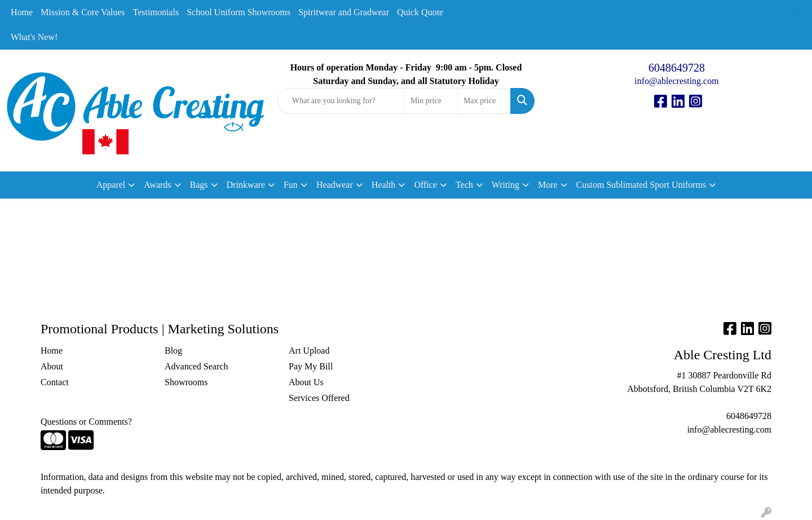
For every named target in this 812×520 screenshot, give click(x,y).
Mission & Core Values (83, 12)
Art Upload (309, 351)
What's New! (34, 37)
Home (22, 12)
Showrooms (186, 382)
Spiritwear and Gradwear (344, 12)
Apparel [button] (111, 185)
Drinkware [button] (246, 185)
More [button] (548, 185)
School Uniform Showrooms (239, 12)
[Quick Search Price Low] (431, 101)
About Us (306, 382)
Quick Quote (420, 12)
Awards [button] (157, 185)
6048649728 (677, 68)
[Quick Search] (341, 101)
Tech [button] (464, 185)
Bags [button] (199, 185)
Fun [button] (291, 185)
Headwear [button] (335, 185)
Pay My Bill (311, 366)
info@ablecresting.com (676, 81)
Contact (55, 382)
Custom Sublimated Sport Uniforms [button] (641, 185)
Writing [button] (506, 185)
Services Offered (319, 398)
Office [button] (425, 185)
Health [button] (384, 185)
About (52, 366)
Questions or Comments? (86, 422)
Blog (173, 351)
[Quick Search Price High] (484, 101)
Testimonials (156, 12)
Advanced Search (196, 366)
